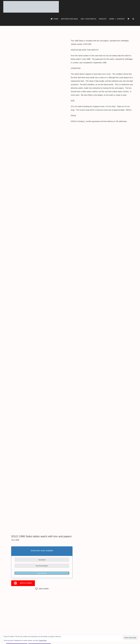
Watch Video (26, 583)
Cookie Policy (43, 640)
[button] (133, 19)
